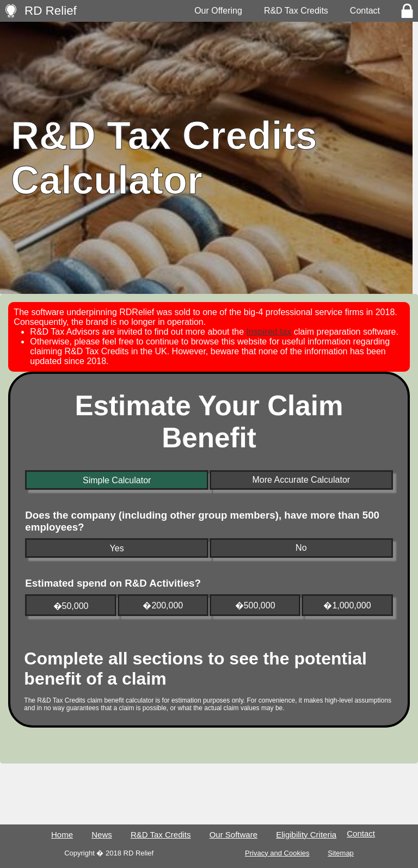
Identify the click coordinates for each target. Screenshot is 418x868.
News (102, 835)
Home (62, 835)
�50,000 (71, 606)
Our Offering (218, 11)
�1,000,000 (347, 605)
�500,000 (255, 605)
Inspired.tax (269, 332)
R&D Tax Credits (296, 11)
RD (51, 11)
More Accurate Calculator (301, 480)
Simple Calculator (117, 480)
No (301, 548)
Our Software (233, 835)
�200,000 (163, 605)
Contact (365, 11)
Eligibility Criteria (306, 835)
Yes (117, 548)
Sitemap (341, 853)
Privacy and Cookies (277, 853)
